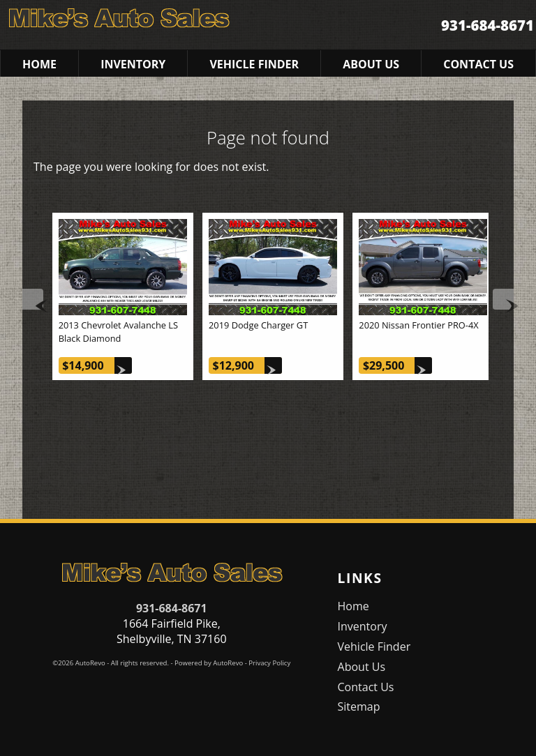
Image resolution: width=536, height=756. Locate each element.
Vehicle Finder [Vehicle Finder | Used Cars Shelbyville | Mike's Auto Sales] (254, 64)
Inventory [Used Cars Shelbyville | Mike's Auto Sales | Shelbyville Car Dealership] (133, 64)
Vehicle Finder (374, 647)
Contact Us (366, 687)
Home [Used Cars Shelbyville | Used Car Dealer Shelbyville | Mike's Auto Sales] (39, 64)
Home (353, 606)
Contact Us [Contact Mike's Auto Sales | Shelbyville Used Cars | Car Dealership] (478, 64)
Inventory (363, 626)
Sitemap (359, 706)
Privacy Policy (269, 663)
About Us (362, 667)
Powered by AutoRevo (209, 663)
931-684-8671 (172, 608)
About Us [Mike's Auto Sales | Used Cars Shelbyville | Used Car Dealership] (371, 64)
